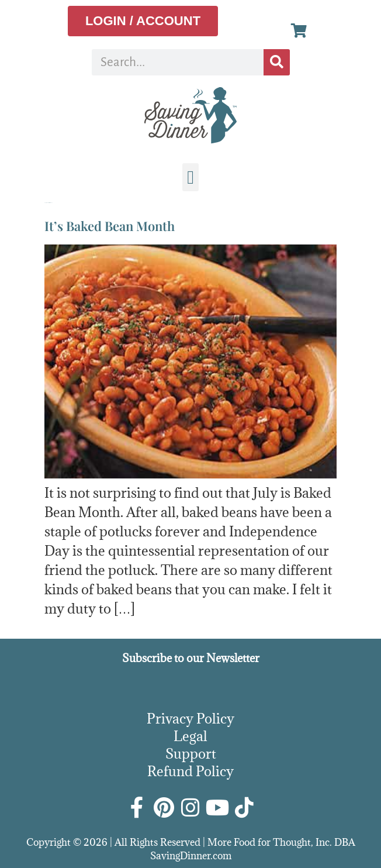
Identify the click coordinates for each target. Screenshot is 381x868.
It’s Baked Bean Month (110, 226)
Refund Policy (190, 771)
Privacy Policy (190, 718)
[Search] (277, 62)
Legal (190, 736)
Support (191, 753)
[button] (190, 177)
